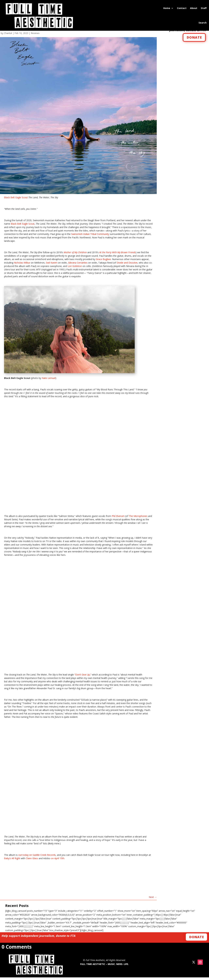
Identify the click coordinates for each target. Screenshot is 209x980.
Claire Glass (32, 861)
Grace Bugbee (103, 262)
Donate (196, 940)
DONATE (194, 40)
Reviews (35, 36)
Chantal (8, 36)
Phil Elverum (118, 519)
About (194, 8)
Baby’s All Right (12, 861)
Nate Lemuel (49, 381)
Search (203, 23)
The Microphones (138, 519)
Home (167, 8)
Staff (204, 8)
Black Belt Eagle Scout (16, 200)
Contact (182, 8)
